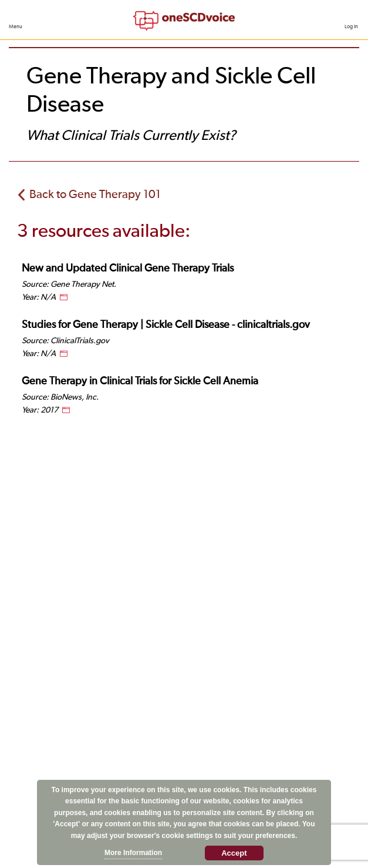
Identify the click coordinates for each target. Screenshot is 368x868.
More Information (133, 853)
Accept (234, 853)
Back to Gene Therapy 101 (95, 195)
